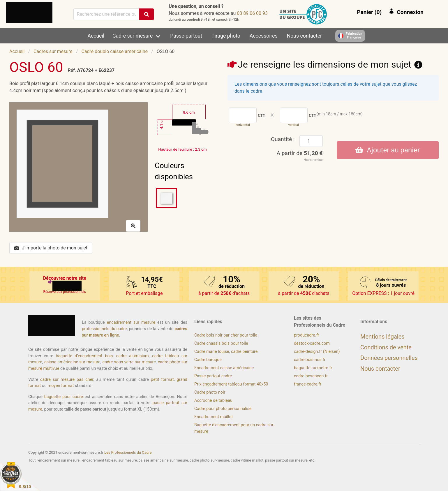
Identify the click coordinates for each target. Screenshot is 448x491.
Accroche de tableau (213, 401)
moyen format (61, 386)
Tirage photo (226, 36)
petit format (162, 380)
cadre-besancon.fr (311, 376)
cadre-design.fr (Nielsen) (317, 352)
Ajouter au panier (388, 150)
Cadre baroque (208, 360)
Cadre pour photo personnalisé (223, 409)
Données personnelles (389, 358)
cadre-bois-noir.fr (310, 360)
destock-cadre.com (312, 343)
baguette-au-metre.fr (313, 368)
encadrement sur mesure (131, 322)
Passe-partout (186, 36)
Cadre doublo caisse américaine (114, 51)
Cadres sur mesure (53, 51)
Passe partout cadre (213, 376)
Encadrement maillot (214, 417)
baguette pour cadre (64, 397)
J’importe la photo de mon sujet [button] (51, 248)
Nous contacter (304, 36)
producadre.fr (307, 335)
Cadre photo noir (210, 392)
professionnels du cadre (104, 329)
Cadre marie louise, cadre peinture (226, 352)
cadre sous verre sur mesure (129, 362)
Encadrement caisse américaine (224, 368)
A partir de (300, 153)
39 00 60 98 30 (252, 13)
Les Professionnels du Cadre (128, 452)
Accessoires (264, 36)
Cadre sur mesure (133, 36)
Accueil (96, 36)
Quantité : (283, 139)
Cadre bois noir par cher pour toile (226, 335)
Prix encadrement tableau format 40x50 (231, 384)
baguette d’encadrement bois (84, 356)
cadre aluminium (133, 356)
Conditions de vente (386, 347)
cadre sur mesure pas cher (67, 380)
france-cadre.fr (308, 384)
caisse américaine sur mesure (72, 362)
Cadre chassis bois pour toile (221, 343)
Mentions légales (382, 337)
